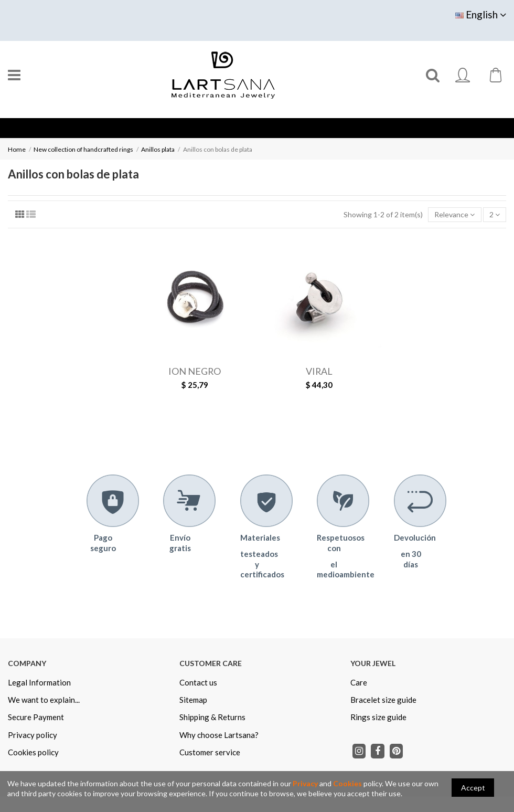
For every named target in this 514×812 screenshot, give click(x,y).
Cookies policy (33, 752)
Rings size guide (378, 717)
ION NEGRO (195, 371)
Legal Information (39, 682)
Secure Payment (36, 717)
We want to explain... (44, 700)
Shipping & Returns (212, 717)
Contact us (198, 682)
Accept (473, 788)
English (481, 14)
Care (359, 682)
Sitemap (193, 700)
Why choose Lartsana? (219, 735)
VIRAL (319, 371)
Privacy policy (33, 735)
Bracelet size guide (383, 700)
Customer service (210, 752)
